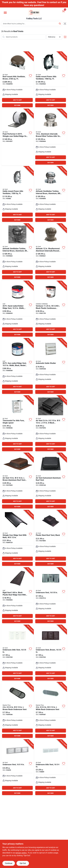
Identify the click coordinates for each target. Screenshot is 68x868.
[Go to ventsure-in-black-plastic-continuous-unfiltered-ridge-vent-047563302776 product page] (51, 309)
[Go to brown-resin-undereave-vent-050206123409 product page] (17, 710)
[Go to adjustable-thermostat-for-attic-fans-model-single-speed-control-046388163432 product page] (17, 424)
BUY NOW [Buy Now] (17, 105)
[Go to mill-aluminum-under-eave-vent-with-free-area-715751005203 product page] (17, 768)
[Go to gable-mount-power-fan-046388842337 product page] (51, 80)
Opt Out (23, 863)
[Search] (60, 23)
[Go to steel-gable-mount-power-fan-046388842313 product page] (17, 195)
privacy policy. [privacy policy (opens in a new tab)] (21, 853)
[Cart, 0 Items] (63, 11)
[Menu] (5, 13)
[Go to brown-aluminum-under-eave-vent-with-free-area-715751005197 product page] (51, 653)
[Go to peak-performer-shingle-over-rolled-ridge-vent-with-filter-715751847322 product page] (17, 137)
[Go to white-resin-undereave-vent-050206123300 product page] (51, 710)
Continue (9, 863)
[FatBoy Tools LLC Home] (34, 12)
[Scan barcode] (65, 24)
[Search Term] (32, 24)
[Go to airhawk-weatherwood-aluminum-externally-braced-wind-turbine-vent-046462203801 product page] (51, 252)
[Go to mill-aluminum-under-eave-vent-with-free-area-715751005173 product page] (51, 596)
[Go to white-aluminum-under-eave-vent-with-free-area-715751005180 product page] (17, 653)
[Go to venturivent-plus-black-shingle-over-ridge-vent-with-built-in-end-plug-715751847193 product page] (17, 538)
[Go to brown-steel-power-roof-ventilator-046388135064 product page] (17, 80)
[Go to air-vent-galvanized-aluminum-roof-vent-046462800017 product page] (51, 481)
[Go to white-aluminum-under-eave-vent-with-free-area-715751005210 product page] (51, 768)
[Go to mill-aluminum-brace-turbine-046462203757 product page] (17, 252)
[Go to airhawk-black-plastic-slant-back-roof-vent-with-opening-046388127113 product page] (51, 538)
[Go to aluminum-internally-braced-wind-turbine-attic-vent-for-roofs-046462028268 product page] (51, 137)
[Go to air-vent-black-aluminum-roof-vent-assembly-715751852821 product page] (51, 424)
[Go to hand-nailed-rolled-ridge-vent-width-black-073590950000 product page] (17, 309)
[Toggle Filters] (65, 37)
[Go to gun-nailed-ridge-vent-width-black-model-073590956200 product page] (17, 367)
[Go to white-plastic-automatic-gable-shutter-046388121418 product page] (51, 367)
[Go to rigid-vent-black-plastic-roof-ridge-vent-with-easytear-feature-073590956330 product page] (17, 596)
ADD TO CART (17, 100)
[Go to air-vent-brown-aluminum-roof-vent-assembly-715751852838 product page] (17, 481)
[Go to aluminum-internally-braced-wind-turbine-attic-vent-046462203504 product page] (51, 195)
